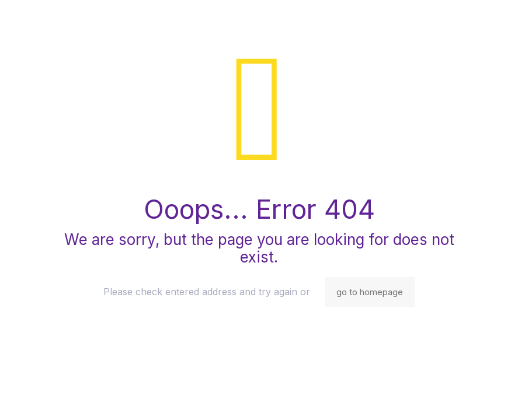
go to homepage (370, 292)
